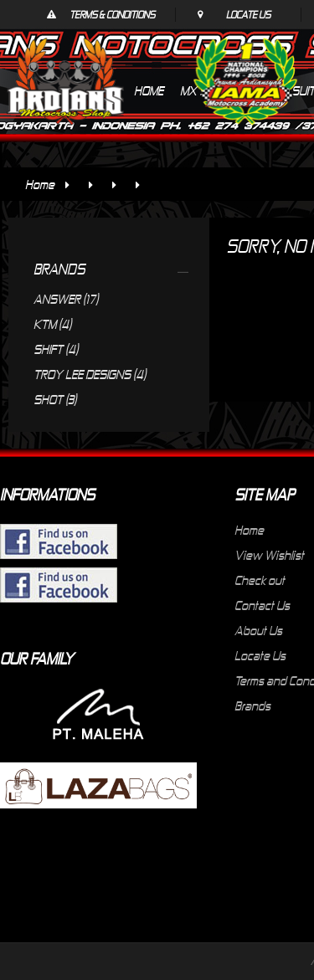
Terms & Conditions (112, 14)
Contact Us (262, 605)
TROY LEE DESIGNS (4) (90, 374)
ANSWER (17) (66, 299)
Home (40, 184)
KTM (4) (52, 324)
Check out (260, 580)
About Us (258, 630)
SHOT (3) (55, 399)
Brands (252, 705)
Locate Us (248, 14)
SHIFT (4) (56, 349)
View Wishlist (269, 555)
